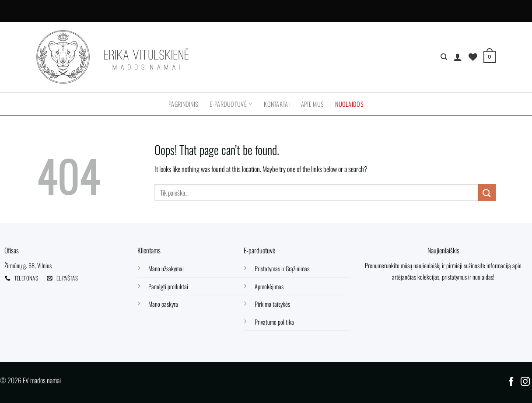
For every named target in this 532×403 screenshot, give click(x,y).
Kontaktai (277, 104)
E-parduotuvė (231, 104)
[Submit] (487, 192)
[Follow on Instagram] (525, 382)
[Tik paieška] (444, 57)
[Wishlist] (473, 57)
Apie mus (312, 104)
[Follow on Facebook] (511, 382)
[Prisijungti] (458, 57)
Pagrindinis (183, 104)
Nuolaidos (349, 104)
